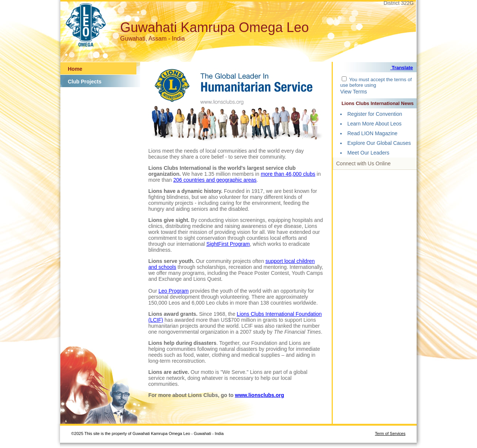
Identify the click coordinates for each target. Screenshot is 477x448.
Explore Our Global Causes (379, 143)
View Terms (354, 92)
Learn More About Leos (375, 124)
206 (178, 180)
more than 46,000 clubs (288, 174)
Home (75, 69)
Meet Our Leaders (368, 153)
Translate (402, 68)
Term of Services (390, 433)
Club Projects (85, 82)
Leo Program (173, 291)
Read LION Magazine (372, 133)
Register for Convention (375, 114)
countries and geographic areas (220, 180)
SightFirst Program (228, 244)
